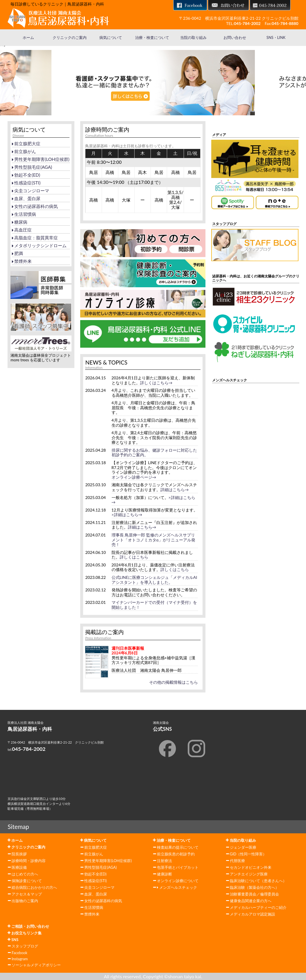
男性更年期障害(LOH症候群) (41, 159)
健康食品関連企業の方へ (251, 901)
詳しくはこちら (134, 557)
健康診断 (164, 874)
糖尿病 (20, 222)
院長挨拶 (19, 854)
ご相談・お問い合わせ (28, 926)
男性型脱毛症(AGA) (32, 167)
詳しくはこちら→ (156, 383)
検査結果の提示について (178, 847)
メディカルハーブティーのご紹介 (258, 907)
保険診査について (27, 881)
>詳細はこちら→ (127, 515)
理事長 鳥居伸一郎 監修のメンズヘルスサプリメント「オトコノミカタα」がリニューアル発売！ (153, 540)
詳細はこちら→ (175, 490)
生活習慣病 (24, 214)
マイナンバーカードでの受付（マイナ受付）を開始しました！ (154, 605)
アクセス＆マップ (27, 894)
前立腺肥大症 (26, 143)
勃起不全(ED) (26, 175)
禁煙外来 (22, 261)
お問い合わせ (235, 37)
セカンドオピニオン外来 (251, 867)
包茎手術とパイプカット (178, 867)
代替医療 (237, 861)
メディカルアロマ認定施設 (253, 914)
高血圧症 (22, 230)
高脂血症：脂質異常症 (35, 238)
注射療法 (164, 861)
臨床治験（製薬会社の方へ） (254, 887)
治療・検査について (152, 37)
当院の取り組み (193, 37)
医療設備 (19, 867)
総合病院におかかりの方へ (34, 887)
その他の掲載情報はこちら (173, 682)
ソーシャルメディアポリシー (36, 965)
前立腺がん (24, 151)
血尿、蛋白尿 (26, 198)
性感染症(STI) (26, 183)
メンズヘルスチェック (177, 887)
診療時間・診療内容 (29, 861)
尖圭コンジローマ (31, 191)
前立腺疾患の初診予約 (176, 854)
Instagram (20, 959)
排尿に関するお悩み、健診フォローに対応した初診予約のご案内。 (154, 453)
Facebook (19, 953)
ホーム (28, 37)
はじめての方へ (25, 874)
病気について (111, 37)
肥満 (17, 253)
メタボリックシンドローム (39, 245)
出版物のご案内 (25, 901)
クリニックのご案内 (70, 37)
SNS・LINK (276, 37)
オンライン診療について (178, 881)
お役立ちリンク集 (25, 933)
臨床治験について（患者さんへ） (258, 881)
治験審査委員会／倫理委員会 (254, 894)
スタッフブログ (25, 946)
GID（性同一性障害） (248, 854)
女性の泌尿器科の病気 (35, 206)
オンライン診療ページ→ (134, 477)
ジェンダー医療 (243, 847)
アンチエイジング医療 (249, 874)
